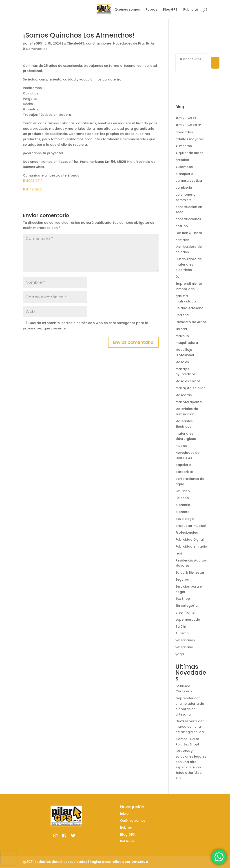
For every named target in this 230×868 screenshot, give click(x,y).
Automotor (185, 167)
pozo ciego (185, 519)
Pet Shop (183, 491)
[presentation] (9, 858)
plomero (182, 512)
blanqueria (184, 174)
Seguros (182, 579)
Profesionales (187, 532)
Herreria (182, 315)
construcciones (99, 43)
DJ (177, 277)
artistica (182, 160)
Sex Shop (183, 599)
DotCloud (140, 862)
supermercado (188, 620)
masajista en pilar (190, 388)
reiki (179, 553)
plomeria (183, 505)
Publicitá (191, 10)
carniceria (184, 188)
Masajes (182, 362)
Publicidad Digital (190, 539)
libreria (181, 329)
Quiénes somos (127, 10)
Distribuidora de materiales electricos (189, 264)
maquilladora (187, 343)
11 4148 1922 (32, 189)
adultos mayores (190, 139)
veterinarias (185, 640)
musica (181, 446)
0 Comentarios (35, 49)
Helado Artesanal (190, 308)
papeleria (183, 465)
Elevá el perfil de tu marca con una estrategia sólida (191, 727)
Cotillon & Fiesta (189, 233)
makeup (182, 336)
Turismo (182, 633)
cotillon (182, 226)
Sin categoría (187, 606)
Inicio (104, 10)
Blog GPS (170, 10)
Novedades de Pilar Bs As (134, 43)
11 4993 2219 (33, 181)
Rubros (151, 10)
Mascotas (184, 395)
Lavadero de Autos (191, 322)
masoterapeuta (189, 402)
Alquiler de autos (189, 153)
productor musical (191, 526)
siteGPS (36, 43)
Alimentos (184, 146)
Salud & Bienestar (190, 573)
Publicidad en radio (191, 546)
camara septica (189, 181)
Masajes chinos (188, 381)
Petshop (182, 498)
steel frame (185, 613)
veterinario (184, 647)
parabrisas (185, 472)
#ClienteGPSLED (188, 125)
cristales (182, 240)
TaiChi (180, 626)
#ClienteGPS (74, 43)
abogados (184, 132)
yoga (180, 654)
